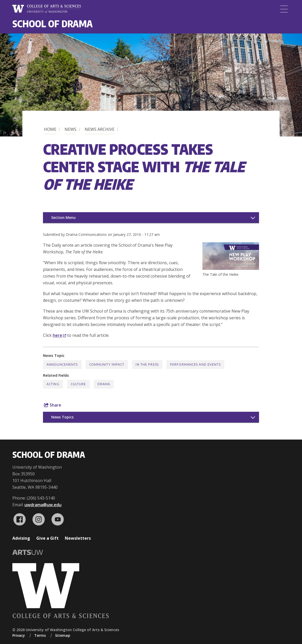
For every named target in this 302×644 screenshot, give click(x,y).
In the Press (147, 364)
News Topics (62, 417)
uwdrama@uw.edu (43, 505)
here (59, 335)
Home (50, 129)
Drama (104, 384)
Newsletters (78, 538)
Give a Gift (47, 538)
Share (53, 405)
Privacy (19, 635)
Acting (53, 384)
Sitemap (63, 635)
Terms (40, 635)
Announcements (62, 364)
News (70, 129)
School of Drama (52, 24)
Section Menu (63, 217)
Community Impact (107, 364)
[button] (231, 268)
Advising (21, 538)
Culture (78, 384)
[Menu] (284, 9)
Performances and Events (195, 364)
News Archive (100, 129)
